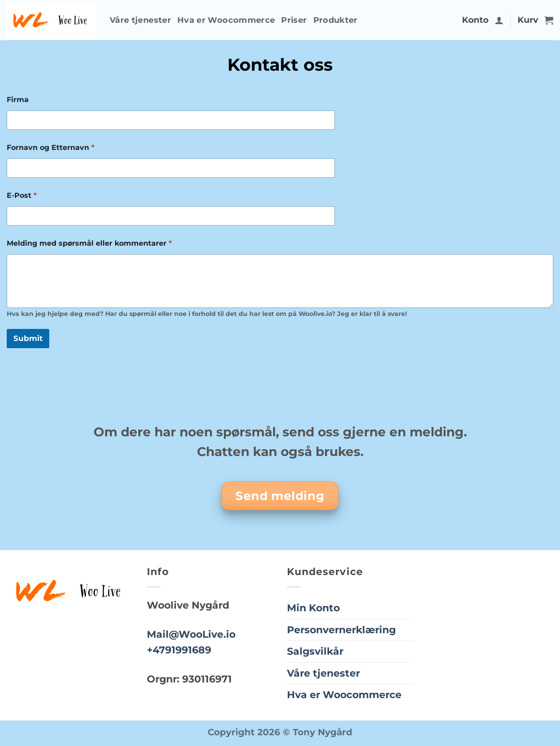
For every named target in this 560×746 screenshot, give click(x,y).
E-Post (22, 195)
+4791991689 (179, 650)
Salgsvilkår (315, 651)
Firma (18, 100)
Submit (28, 338)
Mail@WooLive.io (191, 634)
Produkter (336, 20)
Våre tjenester (140, 20)
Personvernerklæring (341, 630)
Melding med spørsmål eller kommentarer (89, 243)
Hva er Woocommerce (226, 20)
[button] (499, 20)
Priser (294, 20)
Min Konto (313, 608)
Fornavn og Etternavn (51, 147)
